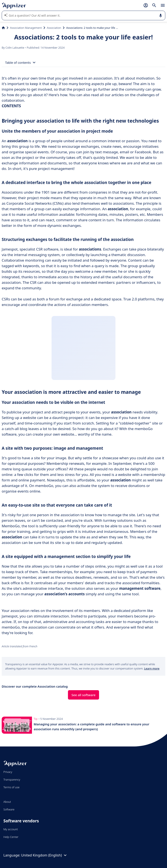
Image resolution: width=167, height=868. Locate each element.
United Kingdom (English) (44, 855)
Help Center (11, 837)
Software (9, 809)
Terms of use (11, 787)
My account (11, 829)
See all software (84, 695)
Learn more (152, 668)
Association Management (26, 28)
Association (54, 28)
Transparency (12, 780)
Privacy (8, 772)
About (7, 802)
